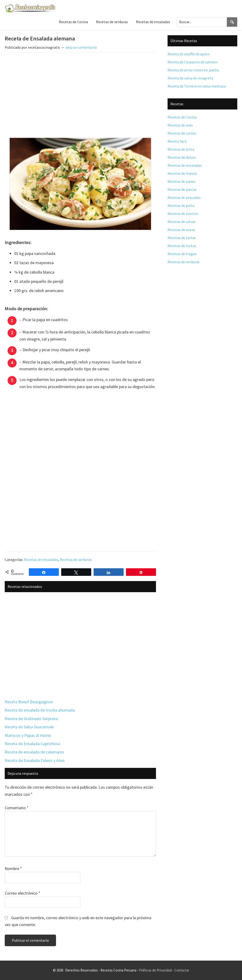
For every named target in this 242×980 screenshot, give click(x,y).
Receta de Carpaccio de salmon (192, 62)
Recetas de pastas (182, 189)
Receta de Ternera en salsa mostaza (197, 86)
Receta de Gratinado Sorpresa (31, 719)
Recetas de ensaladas (41, 560)
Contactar (182, 970)
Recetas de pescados (184, 197)
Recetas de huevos (182, 173)
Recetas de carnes (182, 133)
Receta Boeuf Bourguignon (29, 702)
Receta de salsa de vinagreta (190, 78)
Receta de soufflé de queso (189, 54)
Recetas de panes (181, 181)
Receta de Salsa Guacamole (29, 727)
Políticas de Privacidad (155, 970)
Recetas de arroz (181, 149)
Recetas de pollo (181, 206)
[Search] (232, 22)
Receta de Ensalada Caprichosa (32, 744)
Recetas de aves (180, 125)
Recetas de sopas (181, 230)
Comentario (17, 808)
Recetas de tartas (182, 238)
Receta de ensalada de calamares (34, 752)
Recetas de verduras (76, 560)
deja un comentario (81, 47)
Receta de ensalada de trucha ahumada (40, 710)
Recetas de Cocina (182, 117)
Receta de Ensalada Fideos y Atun (35, 760)
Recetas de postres (183, 214)
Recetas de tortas (182, 246)
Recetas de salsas (182, 222)
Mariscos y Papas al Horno (28, 735)
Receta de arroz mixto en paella (193, 70)
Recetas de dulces (182, 157)
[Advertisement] (80, 91)
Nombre (13, 868)
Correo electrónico (23, 893)
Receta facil (177, 141)
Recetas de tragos (182, 254)
